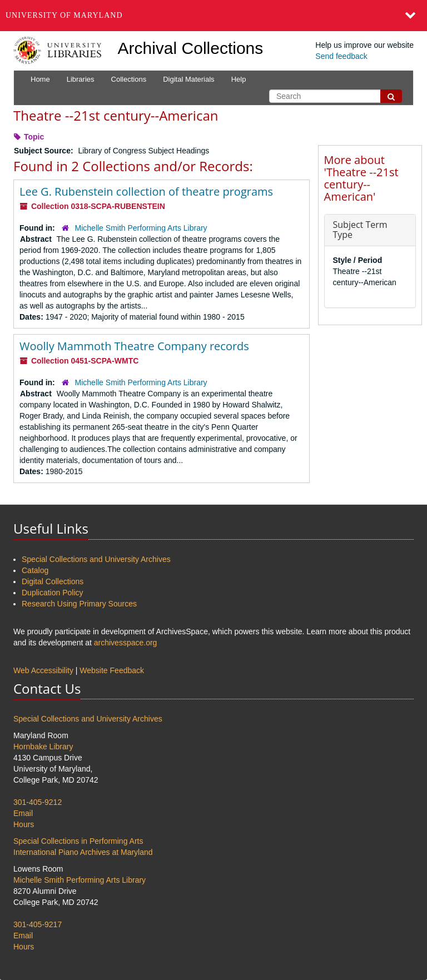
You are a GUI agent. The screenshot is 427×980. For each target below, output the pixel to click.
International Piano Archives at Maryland (83, 852)
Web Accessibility (43, 670)
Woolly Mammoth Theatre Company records (134, 346)
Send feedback (341, 56)
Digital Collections (53, 581)
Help (239, 79)
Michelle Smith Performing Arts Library (141, 228)
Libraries (81, 79)
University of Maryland (64, 15)
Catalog (35, 570)
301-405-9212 (38, 802)
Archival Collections (191, 48)
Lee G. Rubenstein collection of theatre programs (146, 191)
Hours (24, 824)
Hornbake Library (43, 747)
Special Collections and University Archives (96, 559)
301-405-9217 (38, 924)
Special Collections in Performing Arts (78, 841)
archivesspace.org (126, 643)
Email (23, 813)
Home (40, 79)
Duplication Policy (53, 593)
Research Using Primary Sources (79, 604)
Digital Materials (188, 79)
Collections (129, 79)
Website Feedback (112, 670)
